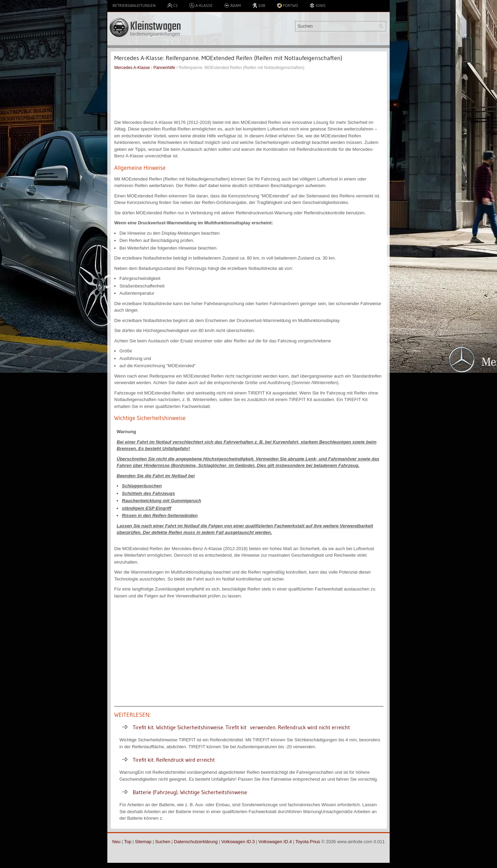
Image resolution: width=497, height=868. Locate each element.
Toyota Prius (308, 842)
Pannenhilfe (164, 68)
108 (259, 6)
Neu (116, 842)
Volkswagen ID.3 (238, 842)
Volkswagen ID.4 (275, 842)
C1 (172, 6)
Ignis (317, 6)
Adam (232, 6)
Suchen (163, 842)
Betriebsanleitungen (134, 5)
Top (128, 842)
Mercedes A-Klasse (132, 68)
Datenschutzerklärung (196, 842)
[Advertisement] (249, 95)
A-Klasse (201, 6)
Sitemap (143, 842)
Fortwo (288, 6)
